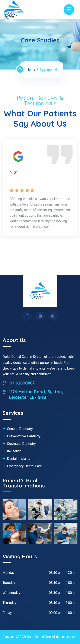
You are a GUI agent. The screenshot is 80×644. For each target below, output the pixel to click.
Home (31, 69)
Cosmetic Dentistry (21, 444)
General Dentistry (20, 429)
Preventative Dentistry (24, 436)
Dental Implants (19, 459)
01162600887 (19, 383)
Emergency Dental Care (24, 466)
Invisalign (14, 451)
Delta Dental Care (39, 637)
